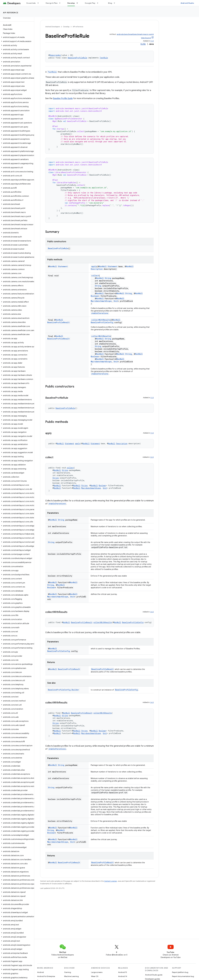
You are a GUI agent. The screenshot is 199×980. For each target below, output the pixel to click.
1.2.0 (152, 457)
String (108, 278)
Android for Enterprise (46, 976)
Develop (66, 27)
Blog (110, 3)
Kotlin (143, 44)
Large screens (97, 972)
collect (95, 276)
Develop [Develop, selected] (71, 3)
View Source (146, 38)
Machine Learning (71, 976)
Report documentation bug (183, 976)
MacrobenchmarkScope (101, 301)
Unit (116, 301)
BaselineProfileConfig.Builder (64, 690)
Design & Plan (52, 3)
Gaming (68, 972)
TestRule (104, 58)
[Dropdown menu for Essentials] (39, 3)
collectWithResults (101, 320)
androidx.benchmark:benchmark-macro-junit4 (135, 34)
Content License (110, 881)
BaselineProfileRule (77, 58)
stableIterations (100, 313)
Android (40, 972)
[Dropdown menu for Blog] (115, 3)
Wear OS (95, 976)
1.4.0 (152, 612)
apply (94, 266)
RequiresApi (55, 55)
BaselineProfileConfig (102, 322)
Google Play (90, 3)
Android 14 (123, 976)
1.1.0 (152, 41)
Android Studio (187, 3)
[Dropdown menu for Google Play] (99, 3)
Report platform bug (180, 972)
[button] (17, 37)
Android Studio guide (154, 975)
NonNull (53, 266)
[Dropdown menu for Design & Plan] (61, 3)
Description (97, 269)
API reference (11, 13)
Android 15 (123, 972)
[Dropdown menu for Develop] (78, 3)
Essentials (31, 3)
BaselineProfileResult (58, 322)
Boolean (95, 296)
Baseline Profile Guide (63, 98)
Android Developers (53, 27)
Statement (63, 266)
